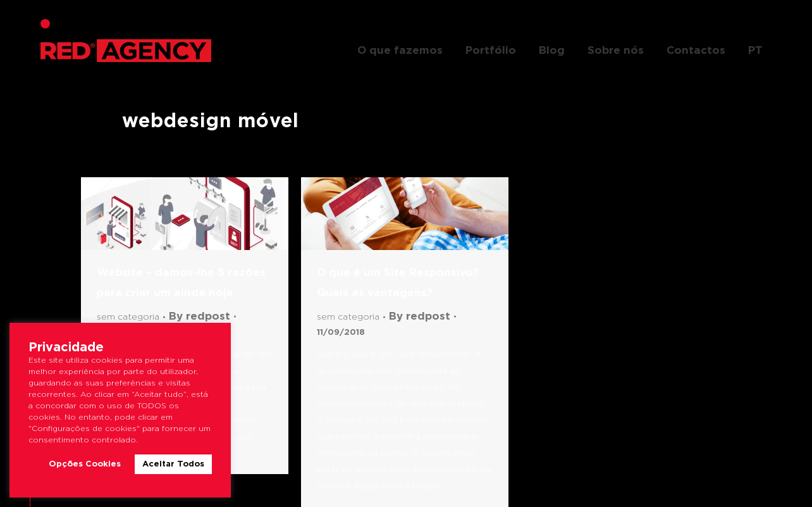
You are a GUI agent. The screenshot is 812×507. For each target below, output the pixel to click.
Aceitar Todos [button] (173, 464)
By (200, 317)
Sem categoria (128, 317)
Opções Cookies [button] (85, 464)
